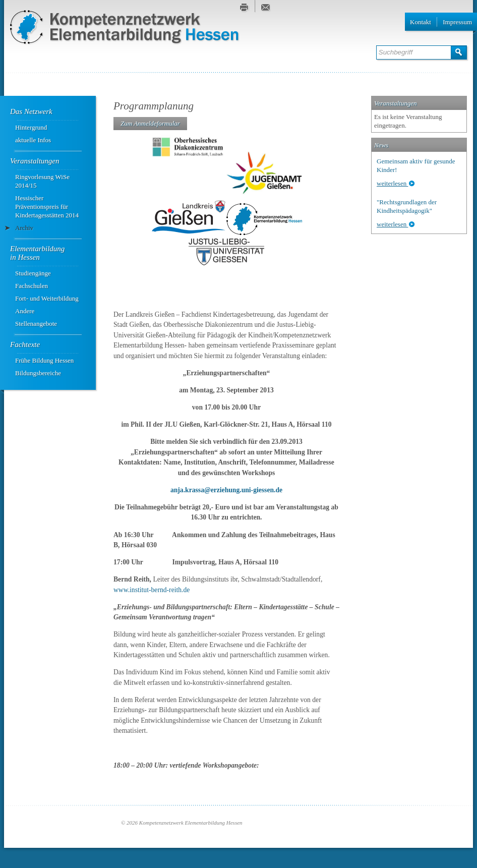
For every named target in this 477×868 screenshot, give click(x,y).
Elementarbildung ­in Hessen (38, 253)
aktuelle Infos (33, 140)
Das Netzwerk (31, 111)
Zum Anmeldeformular (150, 123)
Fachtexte (25, 344)
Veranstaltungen (35, 161)
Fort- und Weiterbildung (47, 298)
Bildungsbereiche (38, 373)
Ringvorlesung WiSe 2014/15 (42, 181)
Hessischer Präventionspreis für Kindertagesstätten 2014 (47, 207)
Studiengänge (33, 273)
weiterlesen (392, 183)
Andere (25, 311)
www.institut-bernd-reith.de (152, 590)
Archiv (24, 228)
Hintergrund (31, 127)
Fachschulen (32, 286)
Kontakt (421, 22)
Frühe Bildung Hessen (44, 360)
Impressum (457, 22)
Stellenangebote (36, 324)
